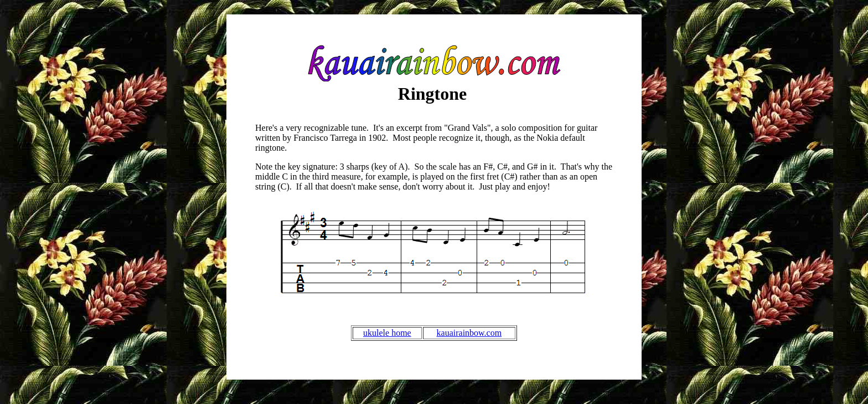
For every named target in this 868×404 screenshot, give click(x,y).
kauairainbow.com (469, 333)
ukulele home (387, 333)
